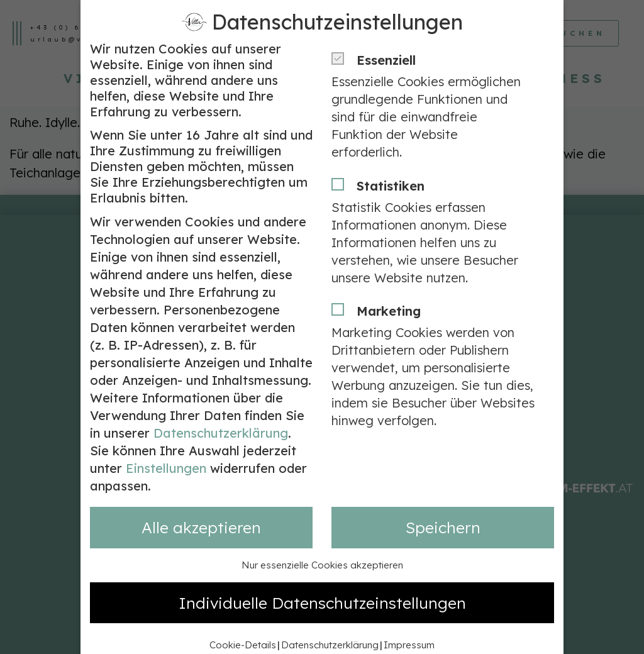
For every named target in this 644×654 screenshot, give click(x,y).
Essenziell (378, 41)
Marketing (380, 292)
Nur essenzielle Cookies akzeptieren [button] (322, 546)
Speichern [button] (443, 508)
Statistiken (382, 167)
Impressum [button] (409, 626)
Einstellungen (166, 449)
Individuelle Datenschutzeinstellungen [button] (322, 583)
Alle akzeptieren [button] (201, 508)
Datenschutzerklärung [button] (330, 626)
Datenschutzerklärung (221, 414)
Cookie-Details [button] (243, 626)
